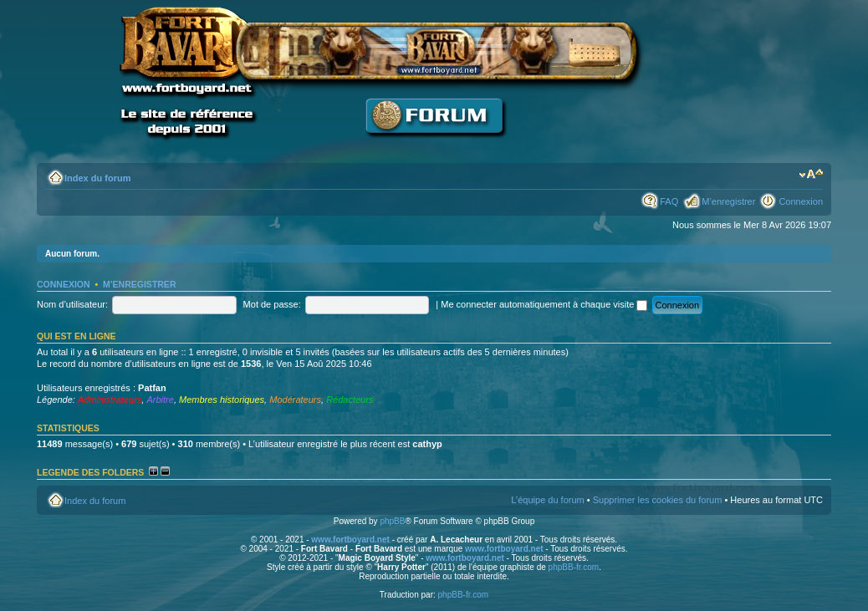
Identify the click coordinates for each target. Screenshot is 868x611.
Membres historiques (222, 400)
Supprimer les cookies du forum (658, 500)
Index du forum (97, 178)
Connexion (801, 201)
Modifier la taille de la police (811, 175)
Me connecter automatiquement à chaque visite (544, 304)
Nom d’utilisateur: (72, 304)
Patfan (152, 388)
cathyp (427, 444)
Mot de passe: (272, 304)
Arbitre (160, 400)
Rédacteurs (350, 400)
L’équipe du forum (547, 500)
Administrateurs (110, 400)
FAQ (669, 201)
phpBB (392, 521)
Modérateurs (295, 400)
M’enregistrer (728, 201)
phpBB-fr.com (574, 567)
